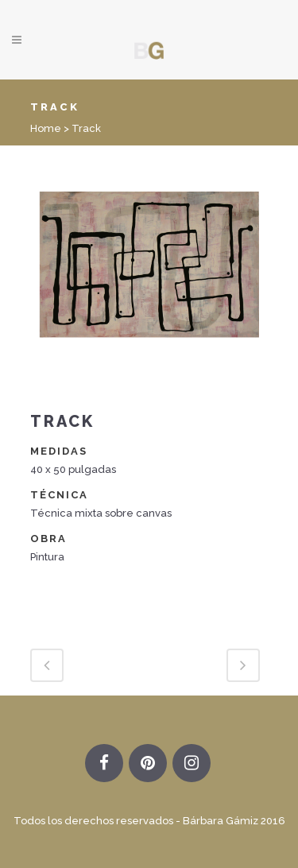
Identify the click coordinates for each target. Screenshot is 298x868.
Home (46, 128)
